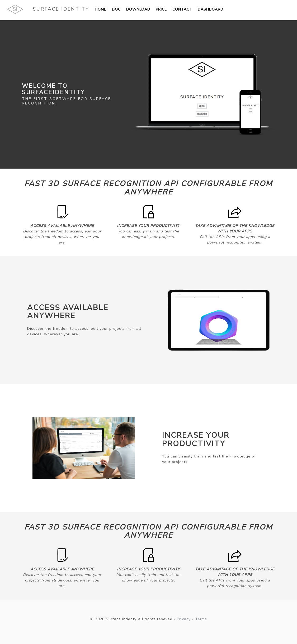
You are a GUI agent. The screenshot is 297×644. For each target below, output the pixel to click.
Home (101, 9)
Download (138, 9)
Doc (116, 9)
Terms (201, 619)
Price (161, 9)
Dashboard (211, 9)
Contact (182, 9)
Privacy (184, 619)
